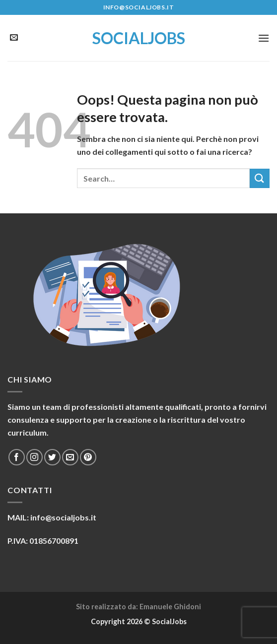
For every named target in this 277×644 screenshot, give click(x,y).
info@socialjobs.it (63, 517)
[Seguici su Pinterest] (88, 457)
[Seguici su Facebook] (17, 457)
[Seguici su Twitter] (52, 457)
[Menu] (264, 38)
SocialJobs (139, 38)
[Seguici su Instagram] (35, 457)
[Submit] (260, 178)
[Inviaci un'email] (14, 38)
